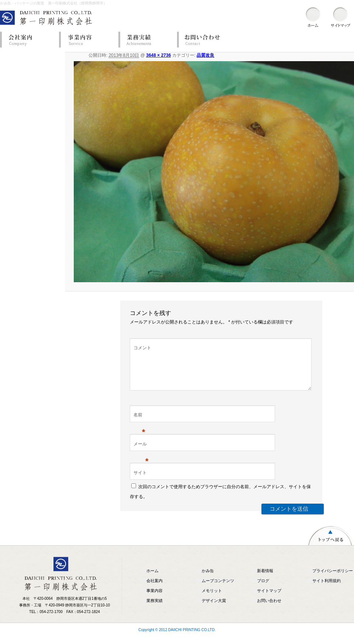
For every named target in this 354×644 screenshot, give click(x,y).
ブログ (263, 589)
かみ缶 (208, 580)
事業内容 (87, 40)
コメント (142, 348)
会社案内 (28, 40)
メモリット (212, 599)
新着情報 (265, 580)
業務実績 (146, 40)
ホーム (152, 580)
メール (141, 454)
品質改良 (205, 55)
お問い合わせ (205, 40)
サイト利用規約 (327, 589)
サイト (140, 482)
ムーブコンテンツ (218, 589)
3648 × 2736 (158, 55)
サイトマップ (269, 599)
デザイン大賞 (214, 609)
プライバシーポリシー (333, 580)
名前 (139, 424)
